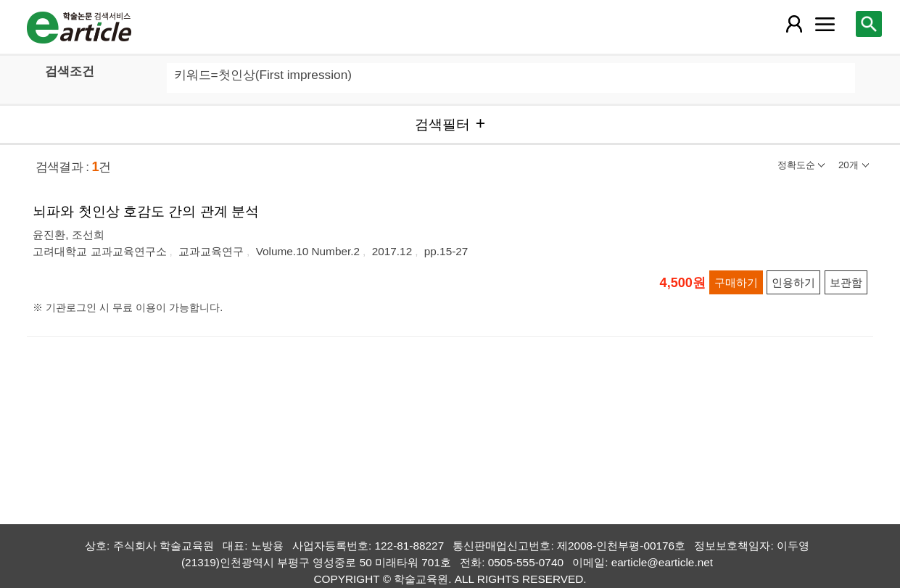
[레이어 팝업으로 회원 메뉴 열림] (794, 24)
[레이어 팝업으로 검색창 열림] (869, 24)
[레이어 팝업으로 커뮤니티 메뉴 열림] (825, 24)
